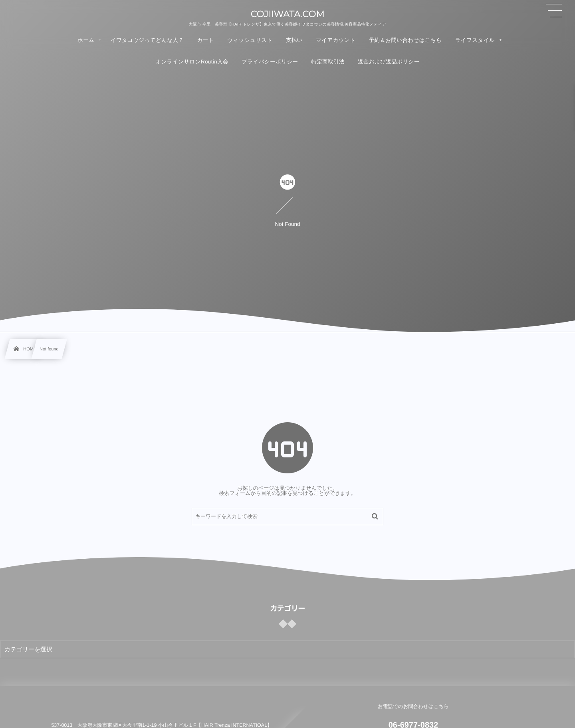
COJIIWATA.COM (287, 14)
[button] (554, 11)
